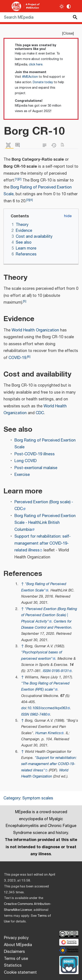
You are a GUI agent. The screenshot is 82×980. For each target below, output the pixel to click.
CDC (40, 413)
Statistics (13, 966)
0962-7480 (39, 715)
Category (12, 798)
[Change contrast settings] (69, 6)
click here (36, 65)
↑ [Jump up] (23, 584)
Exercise (22, 475)
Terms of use (16, 959)
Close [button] (68, 33)
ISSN (47, 671)
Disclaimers (14, 952)
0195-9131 (60, 671)
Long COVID (25, 461)
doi (24, 708)
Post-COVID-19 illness (35, 454)
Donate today (43, 82)
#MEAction (30, 77)
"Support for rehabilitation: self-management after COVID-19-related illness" (49, 764)
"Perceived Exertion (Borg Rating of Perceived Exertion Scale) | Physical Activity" (49, 615)
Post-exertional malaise (36, 468)
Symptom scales (38, 798)
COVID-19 (17, 358)
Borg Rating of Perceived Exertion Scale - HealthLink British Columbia (45, 523)
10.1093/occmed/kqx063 (47, 708)
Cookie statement (20, 973)
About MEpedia (18, 945)
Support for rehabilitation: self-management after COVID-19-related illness (43, 543)
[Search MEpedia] (41, 17)
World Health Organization (35, 330)
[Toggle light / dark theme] (62, 6)
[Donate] (69, 964)
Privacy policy (16, 938)
